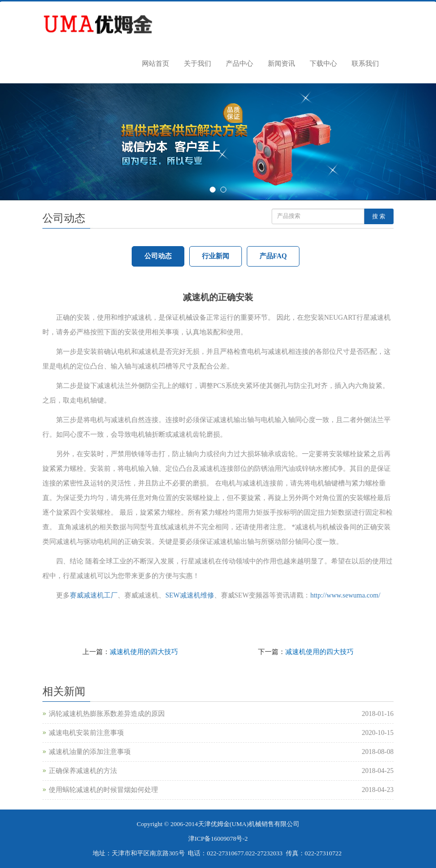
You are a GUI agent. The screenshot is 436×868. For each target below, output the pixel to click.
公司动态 (158, 256)
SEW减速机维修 (190, 595)
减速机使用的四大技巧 (144, 652)
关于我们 (198, 64)
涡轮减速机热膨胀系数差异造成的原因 (107, 714)
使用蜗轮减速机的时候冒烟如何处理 (103, 790)
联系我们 (365, 64)
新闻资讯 (281, 64)
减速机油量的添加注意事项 (90, 752)
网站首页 (156, 64)
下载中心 (323, 64)
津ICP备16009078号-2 (218, 839)
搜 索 (379, 216)
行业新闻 (216, 256)
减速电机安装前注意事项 (86, 733)
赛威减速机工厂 (94, 595)
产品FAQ (273, 256)
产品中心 (239, 64)
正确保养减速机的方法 (83, 771)
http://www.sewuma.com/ (345, 595)
